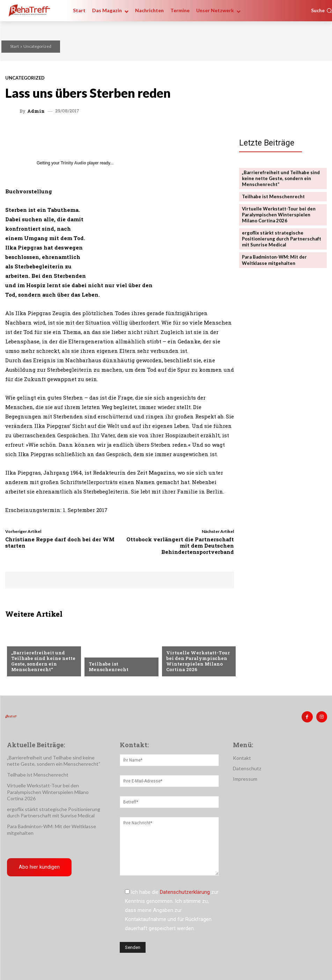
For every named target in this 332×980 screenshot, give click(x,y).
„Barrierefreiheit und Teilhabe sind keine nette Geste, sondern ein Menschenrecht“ (43, 661)
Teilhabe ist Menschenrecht (108, 667)
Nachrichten (105, 653)
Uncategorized (37, 46)
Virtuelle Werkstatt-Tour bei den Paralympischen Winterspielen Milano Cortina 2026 (197, 661)
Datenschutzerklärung (185, 892)
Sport (19, 642)
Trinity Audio (73, 163)
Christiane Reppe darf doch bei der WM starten (60, 542)
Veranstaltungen (188, 642)
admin (36, 111)
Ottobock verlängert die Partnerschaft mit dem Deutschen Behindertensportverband (180, 545)
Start (14, 46)
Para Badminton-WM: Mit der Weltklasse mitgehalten (274, 259)
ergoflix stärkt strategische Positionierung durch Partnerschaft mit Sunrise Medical (282, 238)
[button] (322, 10)
